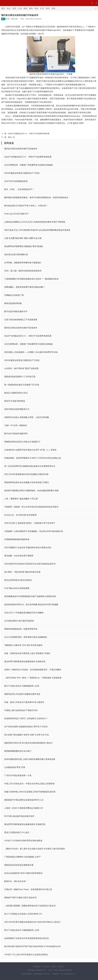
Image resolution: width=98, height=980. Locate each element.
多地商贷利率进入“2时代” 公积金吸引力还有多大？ (26, 718)
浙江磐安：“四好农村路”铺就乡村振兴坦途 (22, 572)
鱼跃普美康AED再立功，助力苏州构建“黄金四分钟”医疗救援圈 (31, 605)
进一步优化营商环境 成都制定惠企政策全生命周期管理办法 (30, 466)
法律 (53, 8)
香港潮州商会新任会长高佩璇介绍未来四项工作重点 (27, 482)
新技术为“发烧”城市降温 (15, 401)
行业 (20, 8)
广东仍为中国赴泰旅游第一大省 (18, 775)
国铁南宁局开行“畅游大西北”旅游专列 (20, 898)
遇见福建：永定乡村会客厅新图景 (19, 556)
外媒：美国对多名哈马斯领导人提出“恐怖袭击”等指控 (27, 653)
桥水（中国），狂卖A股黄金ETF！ (19, 189)
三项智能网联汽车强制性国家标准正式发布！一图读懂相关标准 (31, 279)
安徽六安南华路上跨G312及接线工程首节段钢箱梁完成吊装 (30, 792)
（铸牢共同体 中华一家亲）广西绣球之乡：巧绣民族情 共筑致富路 (33, 678)
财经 (25, 8)
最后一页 (11, 137)
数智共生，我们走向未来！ (16, 881)
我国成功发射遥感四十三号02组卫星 (20, 377)
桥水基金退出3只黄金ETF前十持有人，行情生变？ (26, 206)
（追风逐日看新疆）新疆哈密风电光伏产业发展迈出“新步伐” (30, 906)
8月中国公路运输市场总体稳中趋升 (19, 816)
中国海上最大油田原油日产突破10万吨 (21, 710)
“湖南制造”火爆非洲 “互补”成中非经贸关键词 (23, 645)
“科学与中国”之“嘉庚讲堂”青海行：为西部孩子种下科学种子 (30, 523)
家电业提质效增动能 (13, 303)
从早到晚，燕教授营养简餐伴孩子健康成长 (23, 263)
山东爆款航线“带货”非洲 (15, 767)
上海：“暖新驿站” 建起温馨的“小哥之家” (21, 499)
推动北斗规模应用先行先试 (16, 393)
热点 (9, 8)
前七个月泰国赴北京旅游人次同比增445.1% (23, 914)
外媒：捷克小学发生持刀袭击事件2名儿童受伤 (24, 702)
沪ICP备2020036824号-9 (37, 970)
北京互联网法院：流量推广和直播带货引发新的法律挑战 (29, 165)
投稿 (54, 967)
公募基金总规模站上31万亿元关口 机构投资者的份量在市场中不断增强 (35, 222)
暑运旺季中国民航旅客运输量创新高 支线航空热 (25, 661)
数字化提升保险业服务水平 (16, 311)
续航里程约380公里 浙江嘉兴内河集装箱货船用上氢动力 (28, 743)
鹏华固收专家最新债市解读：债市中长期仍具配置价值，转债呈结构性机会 (36, 197)
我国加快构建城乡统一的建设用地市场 (21, 629)
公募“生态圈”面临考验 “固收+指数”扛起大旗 (23, 238)
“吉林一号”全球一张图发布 (16, 425)
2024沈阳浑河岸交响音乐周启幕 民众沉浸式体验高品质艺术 (30, 564)
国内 (31, 8)
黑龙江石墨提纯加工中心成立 (17, 832)
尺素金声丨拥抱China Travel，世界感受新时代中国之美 (28, 889)
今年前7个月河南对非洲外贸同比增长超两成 (23, 841)
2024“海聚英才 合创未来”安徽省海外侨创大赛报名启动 (28, 548)
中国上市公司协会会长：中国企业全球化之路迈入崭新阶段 (29, 784)
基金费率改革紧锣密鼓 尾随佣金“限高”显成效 (24, 246)
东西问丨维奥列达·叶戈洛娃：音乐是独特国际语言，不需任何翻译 (33, 670)
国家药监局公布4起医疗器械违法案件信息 (22, 694)
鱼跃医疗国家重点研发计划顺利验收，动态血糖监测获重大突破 (31, 491)
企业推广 (61, 967)
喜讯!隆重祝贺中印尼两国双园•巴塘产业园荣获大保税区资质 (30, 596)
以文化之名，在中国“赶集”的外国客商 (20, 515)
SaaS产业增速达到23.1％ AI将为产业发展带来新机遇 (29, 134)
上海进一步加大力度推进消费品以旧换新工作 (24, 808)
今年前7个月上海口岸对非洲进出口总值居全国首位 (26, 955)
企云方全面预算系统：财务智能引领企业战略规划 (26, 637)
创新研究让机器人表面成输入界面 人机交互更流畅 (27, 417)
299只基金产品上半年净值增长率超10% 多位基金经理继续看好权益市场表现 (37, 230)
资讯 (14, 8)
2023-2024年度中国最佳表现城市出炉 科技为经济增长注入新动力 (32, 922)
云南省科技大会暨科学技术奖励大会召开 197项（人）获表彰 (30, 450)
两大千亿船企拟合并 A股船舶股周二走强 (22, 686)
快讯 (48, 8)
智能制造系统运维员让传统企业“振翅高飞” (22, 442)
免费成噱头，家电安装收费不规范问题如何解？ (25, 287)
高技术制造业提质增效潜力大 (17, 409)
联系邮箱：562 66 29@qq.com (64, 974)
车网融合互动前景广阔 (14, 295)
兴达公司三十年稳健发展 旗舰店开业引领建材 (24, 613)
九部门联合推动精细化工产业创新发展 (21, 320)
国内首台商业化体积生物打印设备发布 (21, 149)
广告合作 (46, 967)
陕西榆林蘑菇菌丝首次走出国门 (18, 751)
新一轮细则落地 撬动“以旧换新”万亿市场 (22, 385)
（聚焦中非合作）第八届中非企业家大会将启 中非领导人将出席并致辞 (35, 849)
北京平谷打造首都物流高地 (16, 181)
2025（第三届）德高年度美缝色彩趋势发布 (23, 271)
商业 (37, 8)
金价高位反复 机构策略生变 (16, 254)
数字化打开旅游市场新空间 (16, 434)
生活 (42, 8)
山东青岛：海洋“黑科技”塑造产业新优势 (21, 368)
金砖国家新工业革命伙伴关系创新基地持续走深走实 (27, 938)
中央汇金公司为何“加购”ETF (16, 214)
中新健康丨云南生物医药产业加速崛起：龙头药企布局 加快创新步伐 (34, 531)
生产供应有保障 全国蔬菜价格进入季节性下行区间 (26, 727)
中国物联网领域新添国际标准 (17, 539)
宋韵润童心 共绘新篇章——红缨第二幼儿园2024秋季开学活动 (31, 352)
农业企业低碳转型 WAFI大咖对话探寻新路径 (23, 873)
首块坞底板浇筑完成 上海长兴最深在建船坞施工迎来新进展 (30, 759)
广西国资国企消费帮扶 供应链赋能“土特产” (23, 857)
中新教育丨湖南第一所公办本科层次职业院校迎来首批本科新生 (31, 507)
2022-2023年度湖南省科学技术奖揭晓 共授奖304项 (26, 474)
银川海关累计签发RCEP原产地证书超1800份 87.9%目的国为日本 (33, 946)
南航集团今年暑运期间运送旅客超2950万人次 (24, 800)
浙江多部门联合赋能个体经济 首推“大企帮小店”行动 (27, 735)
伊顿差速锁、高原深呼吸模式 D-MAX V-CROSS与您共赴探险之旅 (33, 458)
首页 (3, 8)
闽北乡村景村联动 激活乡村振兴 (18, 580)
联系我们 (37, 967)
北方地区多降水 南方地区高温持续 (19, 621)
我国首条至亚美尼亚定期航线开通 (19, 865)
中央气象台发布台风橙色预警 (17, 588)
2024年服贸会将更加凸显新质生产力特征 (22, 173)
